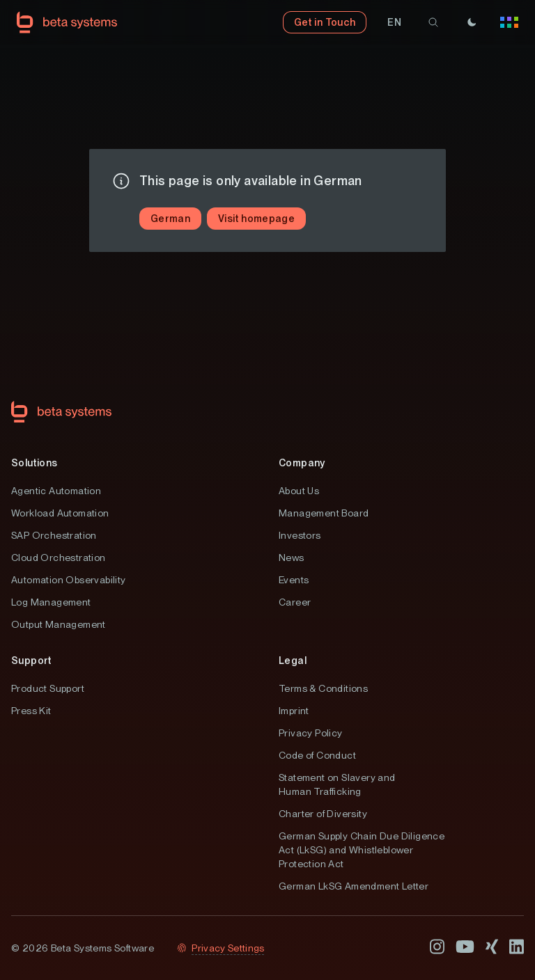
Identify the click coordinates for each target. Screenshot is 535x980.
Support (32, 661)
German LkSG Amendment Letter (354, 886)
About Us (299, 491)
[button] (394, 22)
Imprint (294, 711)
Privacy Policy (311, 733)
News (292, 558)
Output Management (59, 624)
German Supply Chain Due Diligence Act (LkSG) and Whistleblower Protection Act (362, 850)
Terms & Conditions (323, 688)
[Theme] (472, 22)
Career (295, 602)
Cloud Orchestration (59, 558)
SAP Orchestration (54, 535)
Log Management (51, 602)
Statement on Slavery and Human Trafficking (337, 784)
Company (302, 463)
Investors (300, 535)
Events (294, 580)
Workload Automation (60, 513)
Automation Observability (69, 580)
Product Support (48, 688)
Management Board (324, 513)
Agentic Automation (56, 491)
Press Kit (31, 711)
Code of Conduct (317, 755)
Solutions (34, 463)
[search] (433, 22)
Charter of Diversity (323, 814)
